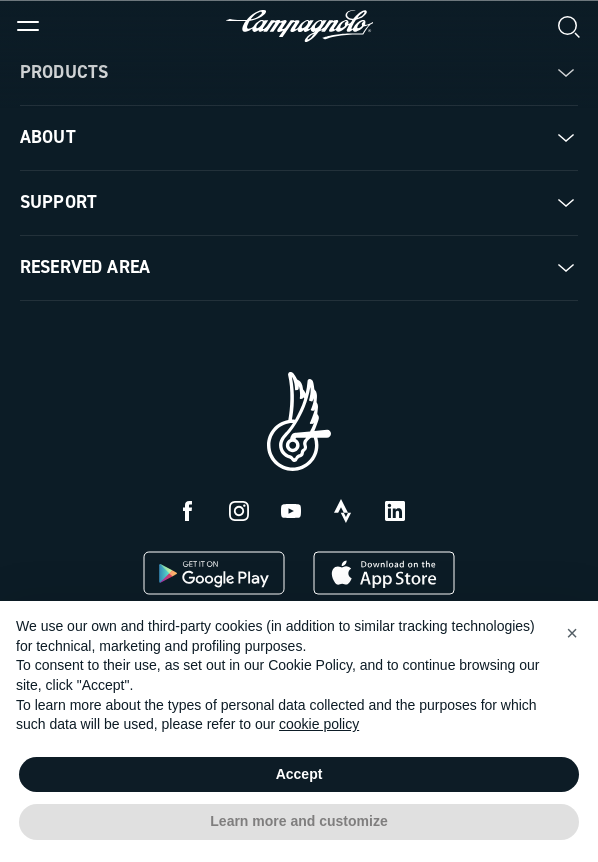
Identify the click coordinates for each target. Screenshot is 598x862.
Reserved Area (85, 267)
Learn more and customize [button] (298, 821)
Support (58, 202)
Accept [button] (299, 774)
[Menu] (28, 26)
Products (64, 72)
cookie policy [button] (319, 724)
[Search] (570, 26)
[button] (572, 633)
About (48, 137)
